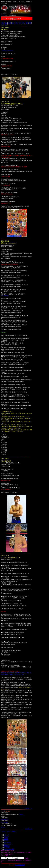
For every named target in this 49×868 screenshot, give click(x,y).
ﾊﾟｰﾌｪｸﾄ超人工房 (20, 865)
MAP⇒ (21, 814)
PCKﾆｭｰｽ (6, 836)
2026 (3, 22)
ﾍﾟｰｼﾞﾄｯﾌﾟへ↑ (29, 808)
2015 (10, 24)
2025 (6, 22)
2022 (16, 22)
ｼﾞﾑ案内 (6, 837)
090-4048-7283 (5, 819)
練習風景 (6, 839)
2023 (13, 22)
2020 (23, 22)
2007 (6, 25)
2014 (13, 24)
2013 (16, 24)
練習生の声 (7, 846)
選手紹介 (6, 841)
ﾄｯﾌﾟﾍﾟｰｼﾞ (7, 834)
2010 (27, 24)
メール (3, 827)
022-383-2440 (4, 822)
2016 (6, 24)
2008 (3, 25)
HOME (3, 15)
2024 (10, 22)
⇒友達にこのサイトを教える (9, 831)
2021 (20, 22)
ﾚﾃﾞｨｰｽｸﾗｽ (7, 847)
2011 (23, 24)
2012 (20, 24)
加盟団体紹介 (7, 842)
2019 (27, 22)
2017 (3, 24)
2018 (30, 22)
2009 (30, 24)
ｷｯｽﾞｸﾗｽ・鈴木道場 (9, 849)
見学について (7, 844)
